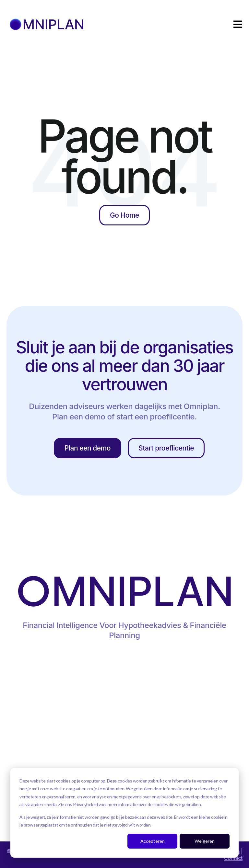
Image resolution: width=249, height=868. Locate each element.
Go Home (124, 215)
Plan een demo (88, 448)
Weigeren (205, 841)
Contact (233, 858)
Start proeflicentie (166, 448)
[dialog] (124, 813)
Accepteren (153, 841)
